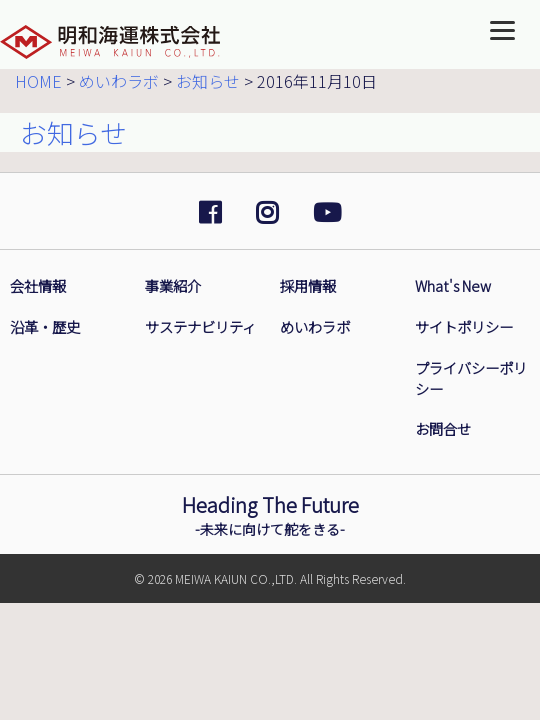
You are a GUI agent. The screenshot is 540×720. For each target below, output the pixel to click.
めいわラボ (315, 326)
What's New (453, 285)
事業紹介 (173, 285)
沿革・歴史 (45, 326)
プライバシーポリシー (471, 378)
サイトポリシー (464, 326)
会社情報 (38, 285)
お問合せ (443, 429)
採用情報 (308, 285)
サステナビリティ (200, 326)
